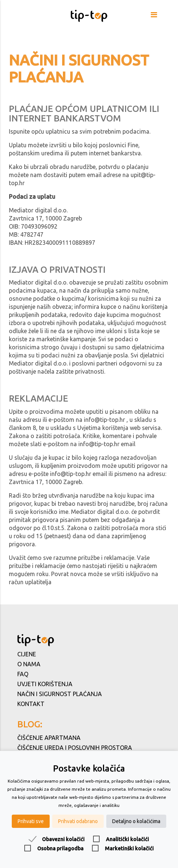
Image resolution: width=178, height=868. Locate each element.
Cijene (27, 654)
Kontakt (31, 704)
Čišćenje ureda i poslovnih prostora (75, 748)
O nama (29, 664)
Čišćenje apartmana (49, 738)
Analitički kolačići (127, 839)
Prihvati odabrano (78, 821)
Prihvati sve (31, 821)
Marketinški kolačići (129, 848)
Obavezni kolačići (63, 839)
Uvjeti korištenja (45, 684)
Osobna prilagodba (60, 848)
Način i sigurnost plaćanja (60, 694)
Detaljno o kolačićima (136, 821)
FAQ (23, 674)
